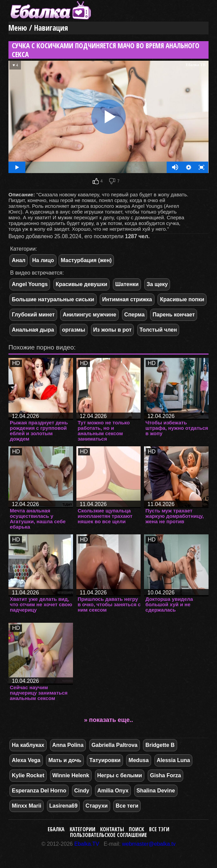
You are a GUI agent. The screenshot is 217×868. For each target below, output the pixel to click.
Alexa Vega (26, 760)
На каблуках (28, 745)
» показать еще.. (109, 720)
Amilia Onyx (113, 791)
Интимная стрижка (127, 299)
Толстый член (158, 330)
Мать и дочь (65, 760)
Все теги (127, 806)
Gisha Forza (166, 775)
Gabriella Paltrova (115, 745)
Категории (82, 829)
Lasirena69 (64, 806)
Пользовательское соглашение (108, 835)
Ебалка (56, 829)
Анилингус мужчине (89, 315)
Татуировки (105, 760)
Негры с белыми (120, 775)
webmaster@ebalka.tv (149, 844)
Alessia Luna (174, 760)
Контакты (112, 829)
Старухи (97, 806)
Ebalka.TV (87, 844)
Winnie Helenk (71, 775)
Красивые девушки (82, 284)
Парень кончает (174, 315)
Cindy (82, 791)
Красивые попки (182, 299)
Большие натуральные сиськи (53, 299)
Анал (19, 260)
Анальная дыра (33, 330)
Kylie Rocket (28, 775)
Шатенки (127, 284)
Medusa (139, 760)
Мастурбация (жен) (86, 260)
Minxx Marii (27, 806)
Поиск (136, 829)
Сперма (135, 315)
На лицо (43, 260)
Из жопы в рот (113, 330)
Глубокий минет (33, 315)
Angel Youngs (30, 284)
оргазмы (74, 330)
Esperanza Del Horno (39, 791)
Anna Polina (68, 745)
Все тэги (159, 829)
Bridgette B (160, 745)
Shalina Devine (156, 791)
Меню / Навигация (38, 28)
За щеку (157, 284)
